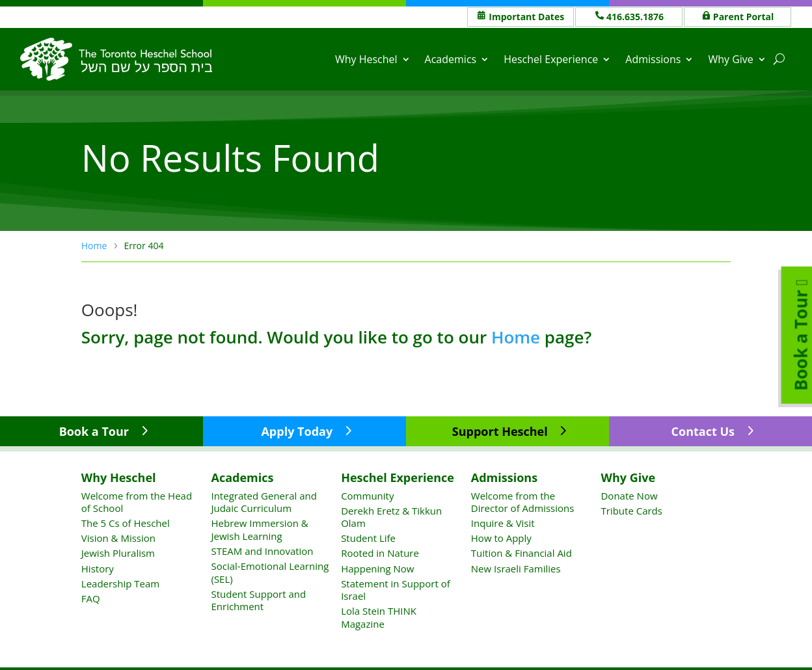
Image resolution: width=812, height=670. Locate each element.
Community (367, 496)
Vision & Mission (118, 538)
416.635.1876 (635, 17)
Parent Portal (743, 17)
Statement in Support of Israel (396, 590)
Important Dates (526, 17)
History (98, 569)
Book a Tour (94, 431)
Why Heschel (366, 59)
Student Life (368, 538)
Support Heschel (500, 431)
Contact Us (703, 431)
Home (516, 337)
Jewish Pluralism (118, 553)
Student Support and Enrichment (258, 600)
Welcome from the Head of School (137, 502)
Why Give (730, 59)
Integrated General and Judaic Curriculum (264, 502)
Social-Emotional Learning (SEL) (270, 572)
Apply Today (297, 431)
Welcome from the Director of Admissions (523, 502)
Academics (451, 59)
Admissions (653, 59)
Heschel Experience (551, 59)
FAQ (91, 598)
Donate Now (629, 496)
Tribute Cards (631, 511)
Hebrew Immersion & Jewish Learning (259, 529)
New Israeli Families (516, 569)
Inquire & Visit (503, 523)
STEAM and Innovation (262, 551)
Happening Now (377, 569)
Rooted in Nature (380, 553)
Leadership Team (120, 583)
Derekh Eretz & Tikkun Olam (391, 517)
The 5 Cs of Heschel (126, 523)
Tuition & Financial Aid (521, 553)
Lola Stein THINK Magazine (379, 617)
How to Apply (501, 538)
